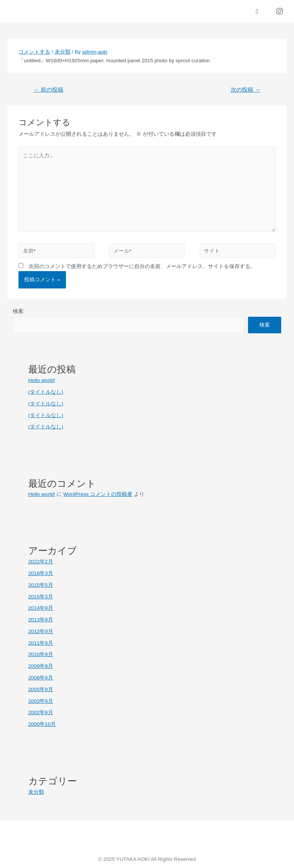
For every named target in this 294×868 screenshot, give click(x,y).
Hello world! (42, 380)
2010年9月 (41, 654)
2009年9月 (41, 666)
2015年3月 (41, 597)
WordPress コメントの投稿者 (98, 494)
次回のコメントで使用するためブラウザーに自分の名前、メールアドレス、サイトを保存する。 (142, 266)
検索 (18, 311)
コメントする (34, 52)
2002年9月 (41, 712)
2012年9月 (41, 631)
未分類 (63, 52)
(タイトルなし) (46, 392)
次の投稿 (246, 90)
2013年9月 (41, 620)
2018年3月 (41, 573)
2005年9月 (41, 689)
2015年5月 (41, 585)
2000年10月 (42, 724)
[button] (257, 12)
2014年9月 (41, 608)
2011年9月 (41, 643)
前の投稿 (48, 90)
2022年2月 (41, 562)
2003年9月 (41, 701)
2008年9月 (41, 678)
